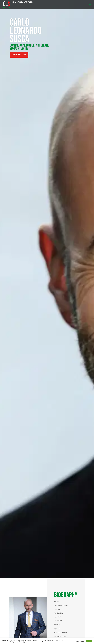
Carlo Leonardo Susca (26, 31)
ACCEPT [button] (89, 641)
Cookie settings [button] (80, 641)
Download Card (19, 55)
